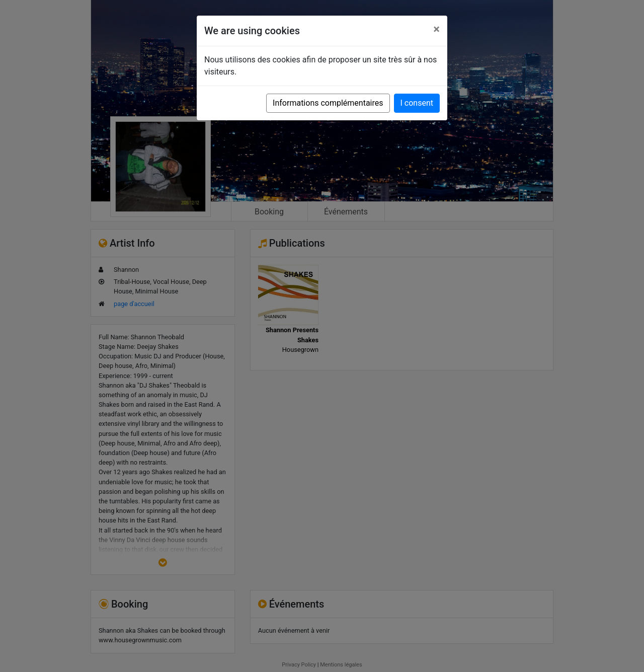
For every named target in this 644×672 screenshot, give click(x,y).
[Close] (436, 29)
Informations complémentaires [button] (328, 103)
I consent (417, 103)
